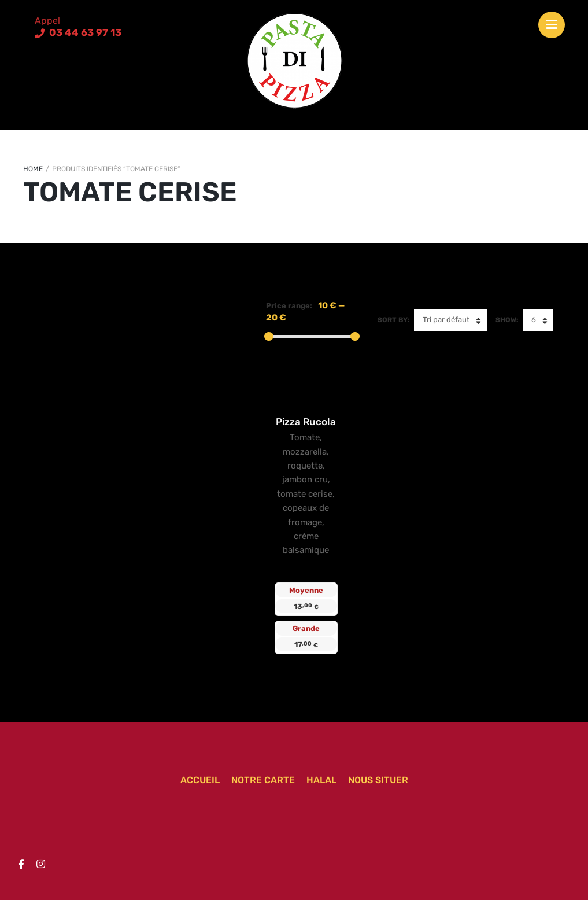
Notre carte (263, 780)
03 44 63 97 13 (84, 32)
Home (33, 169)
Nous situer (378, 780)
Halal (321, 780)
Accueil (200, 780)
